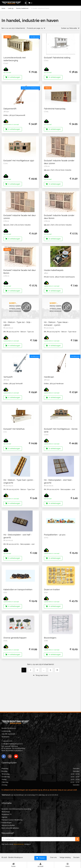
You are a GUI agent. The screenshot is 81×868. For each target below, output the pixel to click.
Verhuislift (8, 396)
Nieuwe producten (8, 825)
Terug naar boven (41, 695)
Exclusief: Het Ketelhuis (14, 448)
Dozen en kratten (52, 609)
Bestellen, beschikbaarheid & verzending (16, 809)
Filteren (41, 858)
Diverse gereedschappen (15, 657)
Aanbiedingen (6, 823)
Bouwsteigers (50, 657)
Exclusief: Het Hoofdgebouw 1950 (19, 161)
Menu (67, 865)
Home (13, 865)
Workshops (6, 812)
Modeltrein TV (7, 814)
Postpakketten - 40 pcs (55, 554)
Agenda (4, 817)
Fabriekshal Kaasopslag (55, 109)
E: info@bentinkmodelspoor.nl (12, 744)
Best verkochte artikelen (10, 828)
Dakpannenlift (10, 109)
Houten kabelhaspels (54, 270)
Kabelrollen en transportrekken (18, 609)
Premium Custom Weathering (12, 820)
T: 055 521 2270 (7, 741)
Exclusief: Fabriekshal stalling (57, 58)
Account (40, 865)
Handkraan (49, 396)
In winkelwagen (13, 77)
